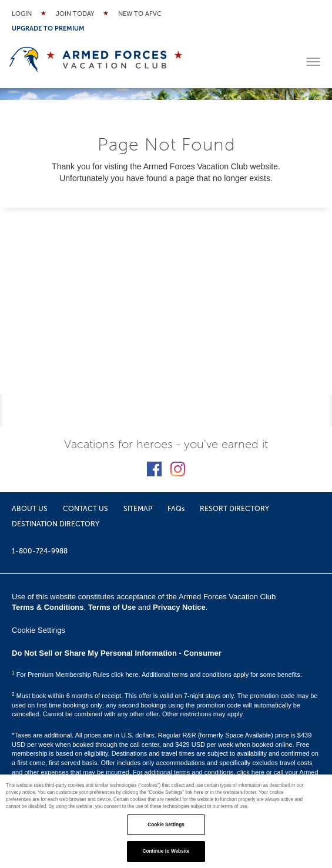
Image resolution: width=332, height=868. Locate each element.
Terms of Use (112, 607)
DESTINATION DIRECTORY (56, 524)
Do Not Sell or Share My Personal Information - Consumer (117, 653)
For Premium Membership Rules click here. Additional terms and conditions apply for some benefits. (157, 675)
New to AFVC (140, 14)
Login (22, 14)
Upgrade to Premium (48, 29)
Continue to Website (166, 851)
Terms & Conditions (48, 607)
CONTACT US (85, 509)
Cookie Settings (38, 630)
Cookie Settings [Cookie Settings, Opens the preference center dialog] (166, 825)
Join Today (75, 14)
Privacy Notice (179, 607)
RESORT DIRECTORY (234, 509)
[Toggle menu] (313, 62)
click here (250, 772)
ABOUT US (30, 509)
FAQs (176, 509)
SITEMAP (138, 509)
